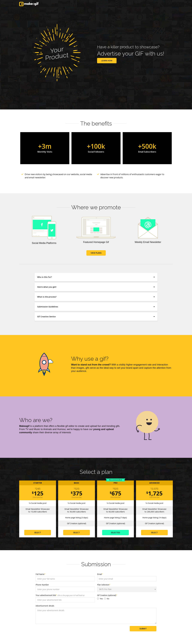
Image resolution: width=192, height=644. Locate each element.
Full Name (41, 574)
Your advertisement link (60, 595)
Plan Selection (104, 585)
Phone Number (42, 585)
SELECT (38, 532)
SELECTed (115, 532)
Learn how (107, 61)
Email (100, 574)
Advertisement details (45, 606)
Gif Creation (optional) (107, 595)
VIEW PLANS (96, 253)
